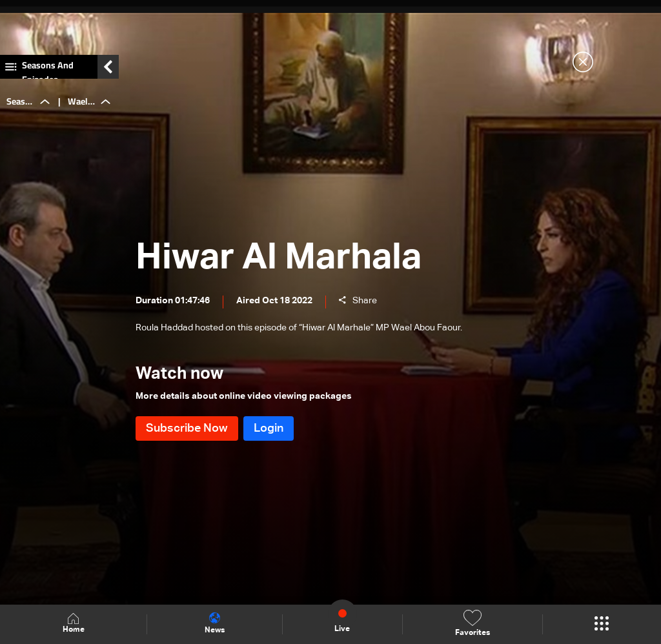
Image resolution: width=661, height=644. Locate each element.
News (215, 623)
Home (74, 624)
